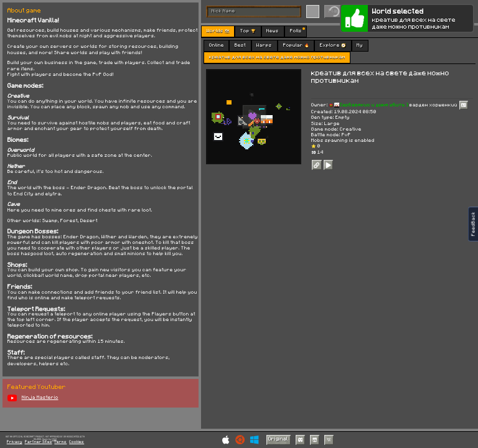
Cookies (77, 442)
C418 (54, 439)
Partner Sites (39, 442)
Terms (60, 442)
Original (278, 439)
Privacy (15, 442)
